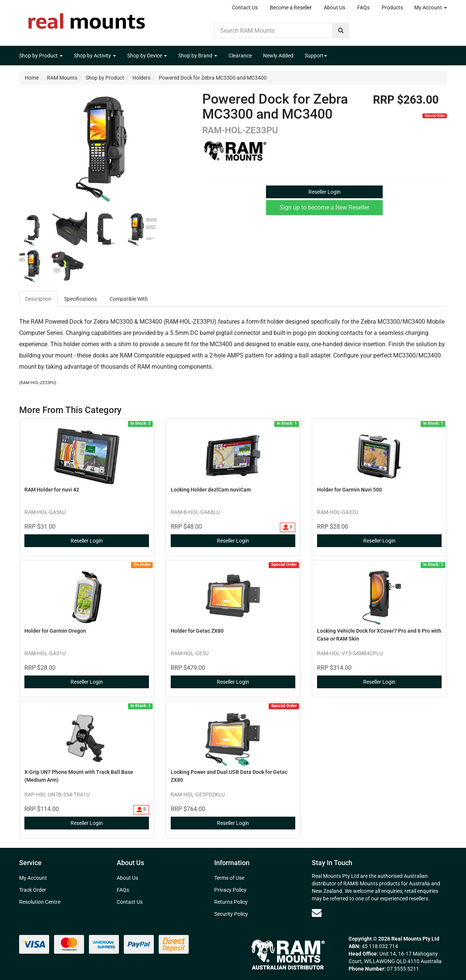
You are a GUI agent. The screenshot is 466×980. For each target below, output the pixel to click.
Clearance (240, 56)
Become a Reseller (291, 8)
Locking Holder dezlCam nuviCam (211, 490)
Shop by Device (147, 56)
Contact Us (245, 8)
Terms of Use (229, 878)
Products (392, 8)
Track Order (33, 890)
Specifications (80, 299)
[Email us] (317, 913)
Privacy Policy (230, 890)
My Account (431, 8)
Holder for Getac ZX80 (197, 631)
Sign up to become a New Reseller (324, 207)
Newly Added (278, 56)
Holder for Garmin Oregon (55, 631)
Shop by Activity (95, 56)
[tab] (39, 299)
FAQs (363, 8)
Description (38, 299)
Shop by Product (41, 56)
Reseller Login (325, 192)
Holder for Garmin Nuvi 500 (349, 490)
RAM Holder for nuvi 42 (52, 490)
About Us (334, 8)
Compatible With (129, 299)
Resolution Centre (40, 902)
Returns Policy (231, 902)
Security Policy (231, 914)
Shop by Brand (198, 56)
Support (316, 56)
